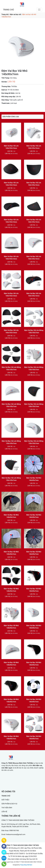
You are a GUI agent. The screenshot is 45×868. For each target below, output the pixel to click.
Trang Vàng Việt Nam (26, 865)
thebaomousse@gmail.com (16, 834)
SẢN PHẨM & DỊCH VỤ (9, 804)
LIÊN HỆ (4, 812)
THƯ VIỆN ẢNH (7, 808)
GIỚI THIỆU (5, 800)
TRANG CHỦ (8, 10)
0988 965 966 (14, 831)
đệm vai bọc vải (15, 14)
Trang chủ (5, 14)
